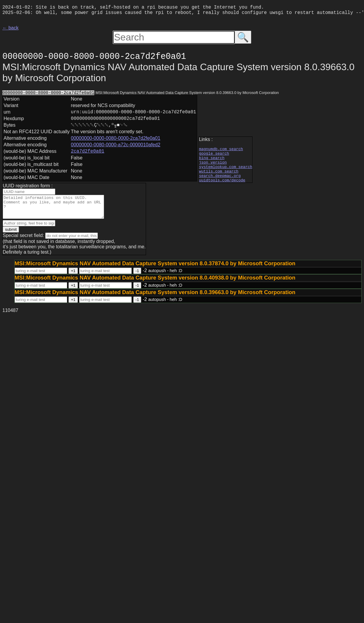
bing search (212, 161)
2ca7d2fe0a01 (87, 159)
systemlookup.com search (226, 172)
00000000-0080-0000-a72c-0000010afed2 (116, 151)
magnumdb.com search (221, 150)
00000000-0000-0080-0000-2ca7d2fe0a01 (116, 145)
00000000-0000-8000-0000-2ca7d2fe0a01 (48, 95)
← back (10, 30)
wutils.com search (219, 177)
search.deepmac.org (220, 182)
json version (213, 166)
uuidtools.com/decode (222, 188)
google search (214, 156)
